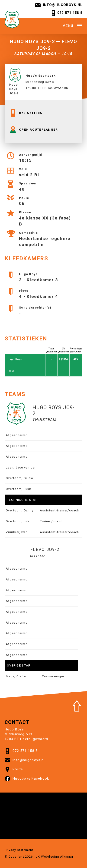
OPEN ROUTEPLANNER (34, 130)
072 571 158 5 (67, 13)
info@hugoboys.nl (59, 5)
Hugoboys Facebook (27, 779)
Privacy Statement (19, 850)
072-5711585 (26, 113)
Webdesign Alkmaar (57, 857)
